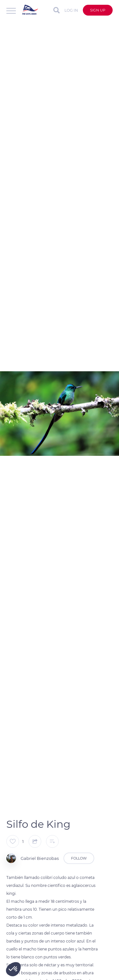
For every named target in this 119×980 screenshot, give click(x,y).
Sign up (98, 10)
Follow (79, 858)
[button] (13, 969)
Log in (71, 10)
